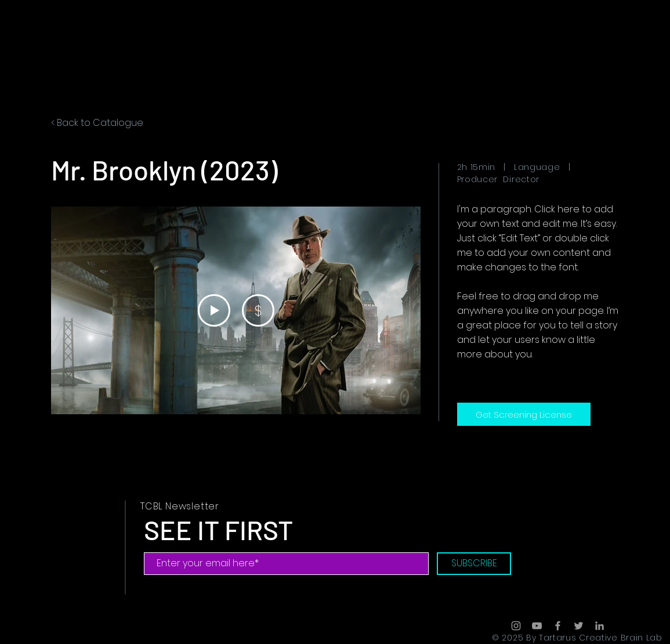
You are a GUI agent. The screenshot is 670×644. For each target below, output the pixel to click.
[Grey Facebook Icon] (558, 626)
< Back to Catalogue (97, 123)
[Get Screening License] (524, 414)
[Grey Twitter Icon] (579, 626)
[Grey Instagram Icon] (516, 626)
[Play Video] (213, 310)
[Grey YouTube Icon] (537, 626)
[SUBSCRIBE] (474, 564)
